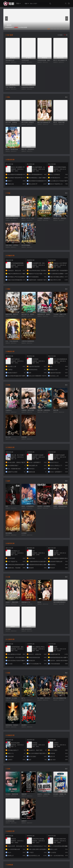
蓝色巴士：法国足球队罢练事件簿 (45, 794)
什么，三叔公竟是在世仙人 (13, 341)
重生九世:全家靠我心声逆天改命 (45, 122)
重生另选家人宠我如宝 (28, 122)
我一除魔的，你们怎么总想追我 (45, 698)
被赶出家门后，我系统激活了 (29, 314)
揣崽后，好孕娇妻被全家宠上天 (29, 506)
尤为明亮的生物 (10, 821)
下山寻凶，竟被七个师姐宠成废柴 (60, 314)
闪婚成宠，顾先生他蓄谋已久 (29, 410)
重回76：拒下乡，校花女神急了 (29, 218)
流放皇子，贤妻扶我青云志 (13, 602)
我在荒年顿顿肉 (26, 245)
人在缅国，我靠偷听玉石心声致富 (45, 218)
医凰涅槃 (24, 437)
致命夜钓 (24, 725)
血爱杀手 (24, 821)
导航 (18, 4)
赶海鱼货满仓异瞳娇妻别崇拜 (29, 87)
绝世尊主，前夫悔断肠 (44, 506)
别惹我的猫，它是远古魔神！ (13, 725)
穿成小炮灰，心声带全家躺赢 (13, 245)
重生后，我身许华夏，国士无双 (60, 122)
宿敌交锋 (24, 794)
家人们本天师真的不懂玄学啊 (60, 698)
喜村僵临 (8, 629)
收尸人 (23, 698)
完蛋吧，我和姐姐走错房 (60, 506)
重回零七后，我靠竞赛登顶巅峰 (60, 218)
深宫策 (39, 602)
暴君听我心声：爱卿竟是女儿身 (45, 314)
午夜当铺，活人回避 (11, 698)
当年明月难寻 (25, 60)
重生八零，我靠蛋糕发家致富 (29, 149)
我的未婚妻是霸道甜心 (60, 602)
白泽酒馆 (24, 533)
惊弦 (7, 506)
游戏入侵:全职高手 (27, 629)
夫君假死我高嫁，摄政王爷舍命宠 (45, 60)
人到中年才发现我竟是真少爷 (29, 341)
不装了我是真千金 (11, 87)
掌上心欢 (8, 437)
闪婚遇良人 (9, 410)
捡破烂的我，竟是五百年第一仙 (13, 314)
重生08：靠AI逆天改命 (12, 149)
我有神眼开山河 (10, 60)
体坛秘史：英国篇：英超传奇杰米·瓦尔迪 (60, 794)
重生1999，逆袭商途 (11, 122)
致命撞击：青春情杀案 (12, 794)
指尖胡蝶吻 (9, 533)
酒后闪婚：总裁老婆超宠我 (45, 410)
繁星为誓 (56, 410)
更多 (66, 97)
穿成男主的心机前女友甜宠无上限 (13, 218)
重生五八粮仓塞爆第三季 (60, 60)
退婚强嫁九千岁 (26, 602)
